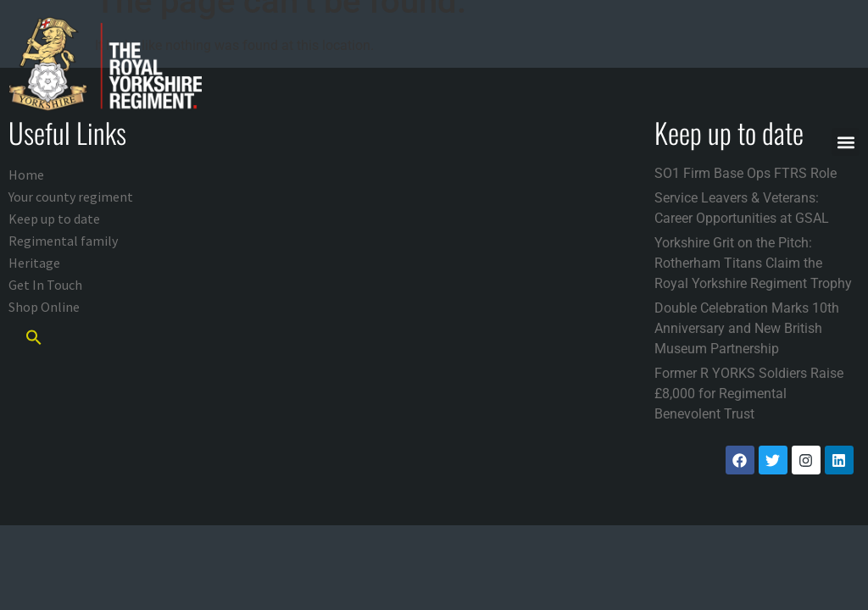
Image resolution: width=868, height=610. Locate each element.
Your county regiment (71, 197)
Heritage (34, 263)
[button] (846, 142)
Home (26, 175)
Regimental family (63, 241)
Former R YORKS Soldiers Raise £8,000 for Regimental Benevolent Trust (749, 394)
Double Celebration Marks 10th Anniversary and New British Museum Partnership (747, 328)
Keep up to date (54, 219)
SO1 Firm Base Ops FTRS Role (746, 173)
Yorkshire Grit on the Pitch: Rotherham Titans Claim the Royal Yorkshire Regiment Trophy (753, 263)
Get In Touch (45, 285)
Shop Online (44, 307)
